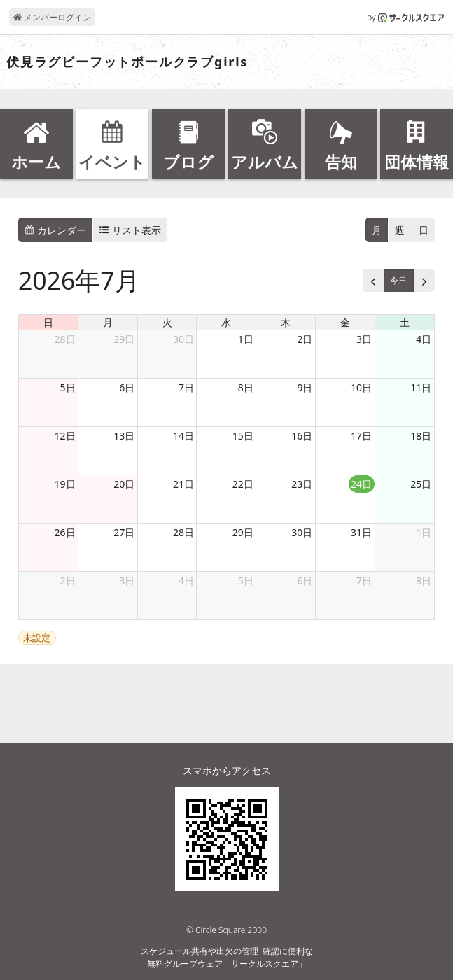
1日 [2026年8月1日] (424, 532)
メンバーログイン (52, 17)
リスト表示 (130, 230)
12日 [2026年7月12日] (65, 436)
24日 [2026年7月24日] (361, 484)
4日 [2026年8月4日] (186, 581)
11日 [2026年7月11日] (421, 387)
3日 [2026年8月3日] (127, 581)
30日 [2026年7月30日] (302, 532)
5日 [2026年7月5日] (68, 387)
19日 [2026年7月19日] (65, 484)
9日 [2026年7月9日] (305, 387)
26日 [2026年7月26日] (65, 532)
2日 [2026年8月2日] (68, 581)
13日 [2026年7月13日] (124, 436)
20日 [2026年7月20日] (124, 484)
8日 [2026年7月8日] (246, 387)
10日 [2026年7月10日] (361, 387)
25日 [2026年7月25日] (421, 484)
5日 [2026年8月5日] (246, 581)
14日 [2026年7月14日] (183, 436)
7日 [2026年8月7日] (364, 581)
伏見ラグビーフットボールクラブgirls (127, 62)
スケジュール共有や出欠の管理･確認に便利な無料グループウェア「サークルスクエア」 (227, 957)
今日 (398, 280)
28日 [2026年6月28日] (65, 339)
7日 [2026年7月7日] (186, 387)
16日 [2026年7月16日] (302, 436)
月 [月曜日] (108, 322)
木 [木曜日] (286, 322)
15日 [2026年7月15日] (243, 436)
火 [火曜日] (167, 322)
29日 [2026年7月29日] (243, 532)
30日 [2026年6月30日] (183, 339)
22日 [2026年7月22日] (243, 484)
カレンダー (55, 230)
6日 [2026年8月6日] (305, 581)
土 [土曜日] (405, 322)
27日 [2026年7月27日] (124, 532)
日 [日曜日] (48, 322)
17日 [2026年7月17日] (361, 436)
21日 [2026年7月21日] (183, 484)
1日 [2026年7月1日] (246, 339)
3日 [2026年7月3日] (364, 339)
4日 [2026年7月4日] (424, 339)
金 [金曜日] (345, 322)
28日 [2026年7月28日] (183, 532)
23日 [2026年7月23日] (302, 484)
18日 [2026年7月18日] (421, 436)
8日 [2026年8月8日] (424, 581)
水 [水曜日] (226, 322)
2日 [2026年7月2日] (305, 339)
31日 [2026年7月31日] (361, 532)
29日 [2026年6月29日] (124, 339)
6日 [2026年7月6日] (127, 387)
